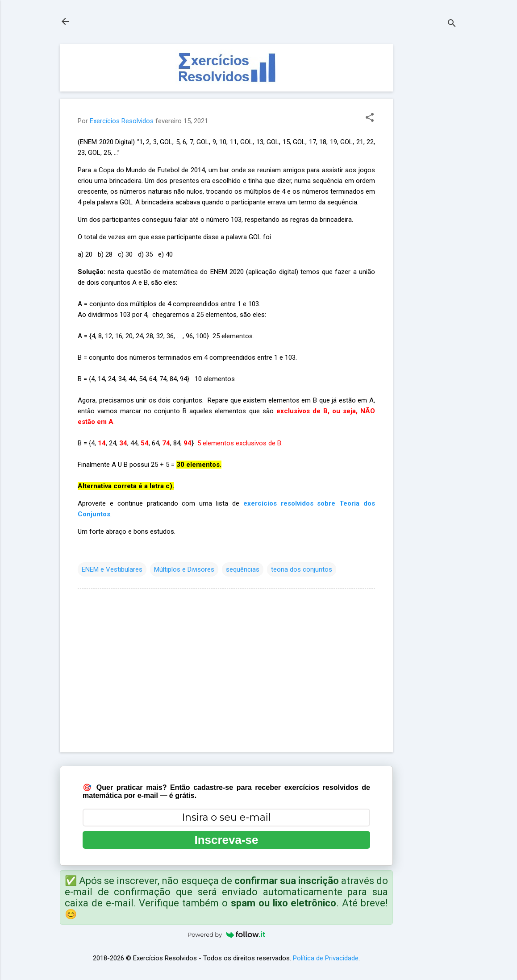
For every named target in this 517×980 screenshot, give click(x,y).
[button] (370, 118)
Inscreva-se (226, 840)
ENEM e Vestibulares (112, 569)
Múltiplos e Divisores (184, 569)
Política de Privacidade (326, 958)
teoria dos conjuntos (302, 569)
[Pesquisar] (452, 24)
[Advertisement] (429, 178)
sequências (243, 569)
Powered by (226, 934)
